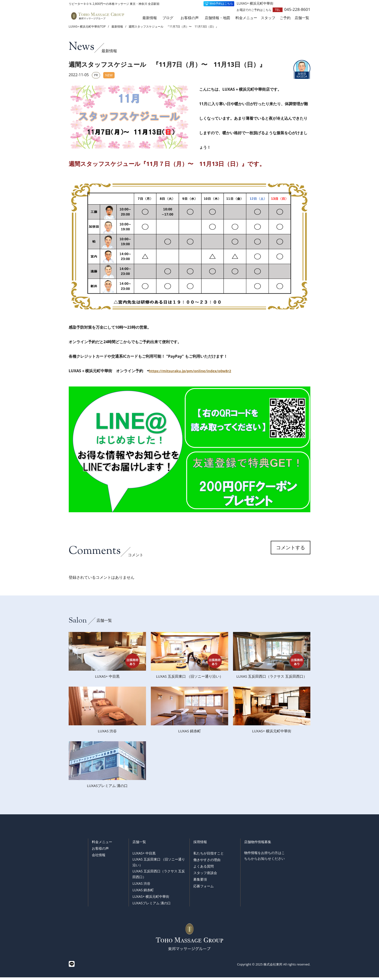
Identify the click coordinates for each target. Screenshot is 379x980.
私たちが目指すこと (209, 856)
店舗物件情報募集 (258, 844)
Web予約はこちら (221, 4)
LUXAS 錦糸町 (143, 893)
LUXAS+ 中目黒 (144, 856)
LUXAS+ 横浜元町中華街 (151, 899)
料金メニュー (246, 18)
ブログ (168, 18)
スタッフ (268, 18)
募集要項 (200, 882)
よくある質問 (204, 869)
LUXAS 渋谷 (141, 886)
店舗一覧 (139, 844)
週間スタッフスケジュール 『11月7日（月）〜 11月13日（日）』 (174, 26)
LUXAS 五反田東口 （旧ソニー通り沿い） (159, 865)
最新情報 (150, 18)
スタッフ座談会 (205, 876)
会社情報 (99, 857)
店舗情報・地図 (217, 18)
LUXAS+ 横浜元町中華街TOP (87, 26)
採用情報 (200, 844)
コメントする (291, 553)
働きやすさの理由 (207, 862)
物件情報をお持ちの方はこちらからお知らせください (264, 858)
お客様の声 (190, 18)
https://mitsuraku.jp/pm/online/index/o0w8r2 (193, 371)
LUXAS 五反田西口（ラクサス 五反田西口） (159, 877)
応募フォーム (204, 889)
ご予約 (285, 18)
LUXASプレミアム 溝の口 (152, 906)
